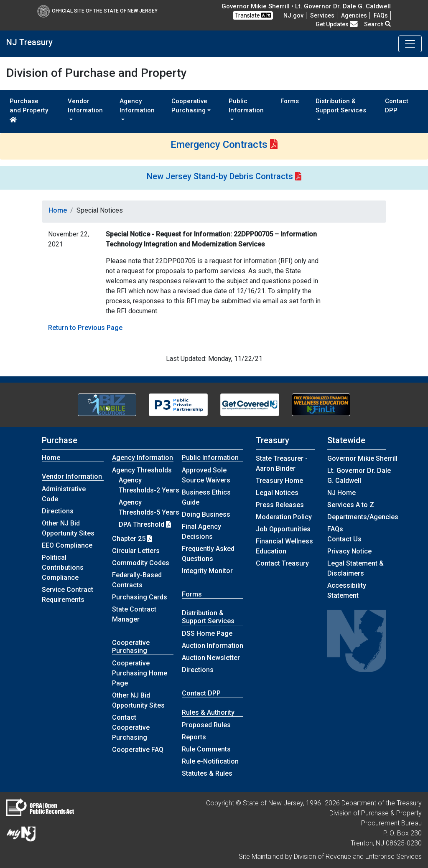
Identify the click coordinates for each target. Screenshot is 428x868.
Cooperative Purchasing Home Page (140, 673)
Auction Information (213, 646)
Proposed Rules (206, 725)
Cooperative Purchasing (131, 647)
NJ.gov (293, 15)
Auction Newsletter (211, 658)
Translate (253, 15)
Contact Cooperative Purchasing (131, 727)
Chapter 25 (132, 539)
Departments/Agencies (363, 517)
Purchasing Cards (140, 597)
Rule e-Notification (210, 761)
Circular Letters (136, 551)
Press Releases (280, 505)
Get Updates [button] (337, 24)
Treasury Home (279, 481)
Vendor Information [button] (85, 106)
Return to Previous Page (85, 328)
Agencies (354, 15)
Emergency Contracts (219, 145)
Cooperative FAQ (138, 750)
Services (322, 15)
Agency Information (143, 458)
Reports (194, 737)
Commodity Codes (141, 563)
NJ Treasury (29, 42)
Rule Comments (206, 749)
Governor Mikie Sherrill (362, 458)
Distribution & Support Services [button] (341, 106)
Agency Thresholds (142, 470)
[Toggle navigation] (410, 44)
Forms (290, 101)
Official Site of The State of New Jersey (97, 11)
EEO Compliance (67, 545)
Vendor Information (72, 476)
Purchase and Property (29, 110)
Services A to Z (351, 505)
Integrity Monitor (207, 571)
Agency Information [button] (137, 106)
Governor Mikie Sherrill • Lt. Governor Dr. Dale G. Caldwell (306, 6)
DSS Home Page (207, 633)
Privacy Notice (349, 551)
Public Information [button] (246, 106)
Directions (58, 511)
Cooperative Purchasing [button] (189, 106)
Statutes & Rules (207, 773)
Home (58, 210)
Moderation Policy (284, 517)
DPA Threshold (145, 524)
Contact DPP (397, 106)
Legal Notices (277, 493)
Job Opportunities (283, 529)
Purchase (60, 440)
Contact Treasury (282, 563)
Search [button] (377, 24)
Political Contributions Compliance (63, 567)
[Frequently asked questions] (381, 15)
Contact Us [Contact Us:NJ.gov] (344, 539)
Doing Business (206, 514)
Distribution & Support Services (208, 617)
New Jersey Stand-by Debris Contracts (220, 176)
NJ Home (341, 493)
